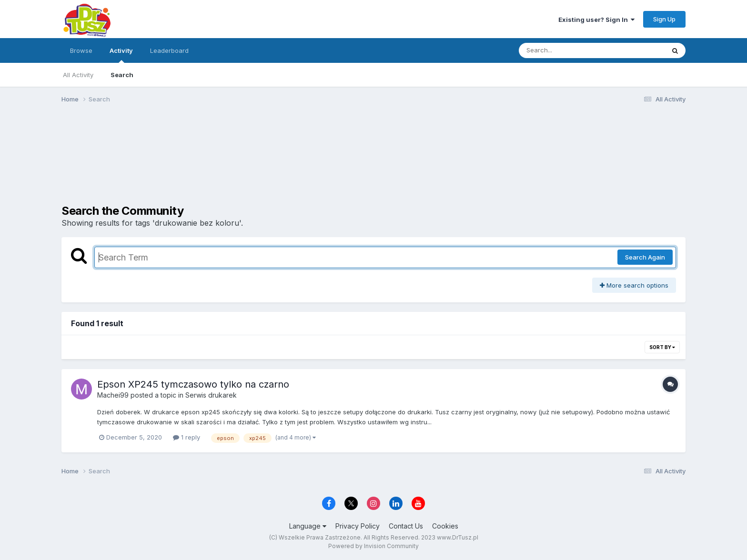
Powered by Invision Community (373, 546)
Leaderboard (169, 50)
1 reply (187, 437)
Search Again (645, 257)
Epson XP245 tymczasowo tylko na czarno (193, 384)
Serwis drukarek (211, 395)
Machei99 (113, 395)
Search (122, 75)
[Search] (566, 50)
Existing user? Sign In (596, 20)
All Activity (78, 75)
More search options (634, 285)
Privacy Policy (358, 526)
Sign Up (664, 19)
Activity (121, 55)
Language (308, 526)
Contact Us (406, 526)
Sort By (662, 347)
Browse (81, 50)
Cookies (445, 526)
